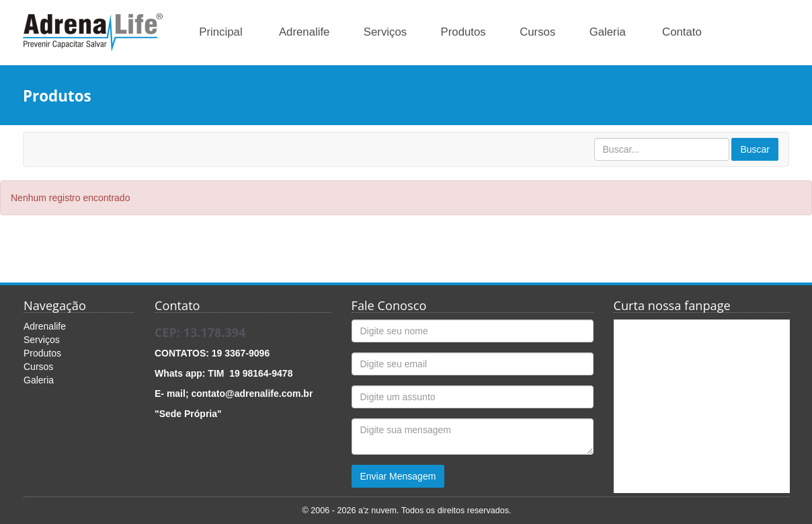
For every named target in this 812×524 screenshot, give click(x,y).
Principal (220, 32)
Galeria (608, 32)
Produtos (463, 32)
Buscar (755, 149)
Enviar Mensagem (398, 476)
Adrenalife (304, 32)
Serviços (385, 32)
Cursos (537, 32)
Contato (682, 32)
